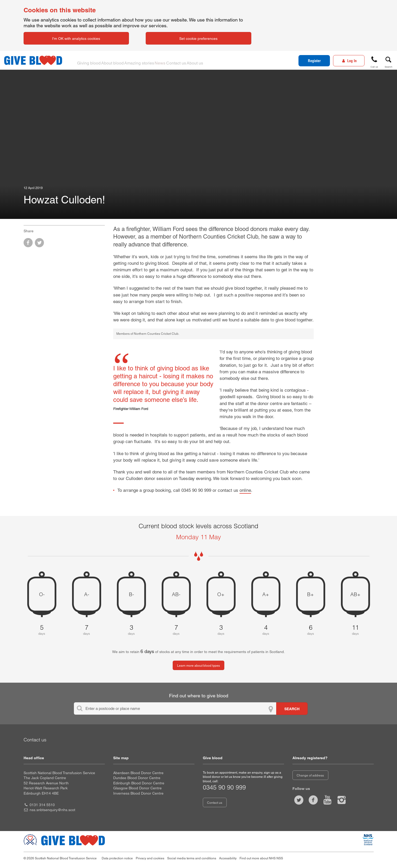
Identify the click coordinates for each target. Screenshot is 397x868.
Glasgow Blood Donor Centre (137, 788)
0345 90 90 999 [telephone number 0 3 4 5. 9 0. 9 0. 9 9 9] (224, 787)
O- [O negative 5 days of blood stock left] (42, 594)
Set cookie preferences (198, 39)
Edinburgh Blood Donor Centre (139, 783)
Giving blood (91, 60)
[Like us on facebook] (313, 800)
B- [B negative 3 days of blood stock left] (131, 594)
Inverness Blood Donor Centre (138, 793)
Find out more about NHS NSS (261, 858)
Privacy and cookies (150, 858)
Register (314, 61)
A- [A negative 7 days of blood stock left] (87, 594)
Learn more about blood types (198, 666)
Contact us (200, 60)
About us (224, 60)
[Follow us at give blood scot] (299, 800)
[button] (374, 61)
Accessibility (228, 858)
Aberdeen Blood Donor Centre (138, 773)
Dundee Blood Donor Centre (137, 778)
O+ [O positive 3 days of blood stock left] (221, 594)
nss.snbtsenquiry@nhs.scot (52, 810)
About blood (120, 60)
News (178, 60)
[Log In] (349, 61)
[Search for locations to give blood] (292, 709)
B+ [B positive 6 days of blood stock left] (311, 594)
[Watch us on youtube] (327, 800)
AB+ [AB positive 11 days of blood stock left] (355, 594)
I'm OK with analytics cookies (76, 39)
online (245, 490)
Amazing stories (152, 60)
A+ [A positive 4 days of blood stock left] (266, 594)
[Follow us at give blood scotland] (342, 800)
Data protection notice (117, 858)
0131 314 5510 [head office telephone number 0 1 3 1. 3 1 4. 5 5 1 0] (42, 805)
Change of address (310, 775)
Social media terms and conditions (192, 858)
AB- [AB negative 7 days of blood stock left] (176, 594)
